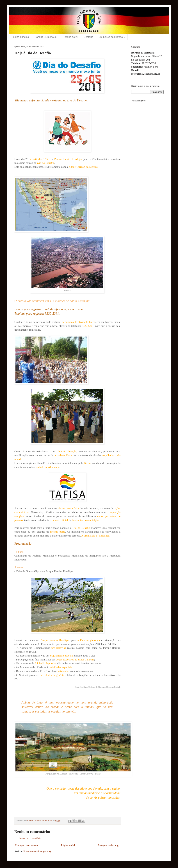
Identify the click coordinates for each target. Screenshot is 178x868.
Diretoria (88, 37)
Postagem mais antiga (109, 845)
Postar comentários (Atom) (37, 852)
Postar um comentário (30, 838)
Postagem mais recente (27, 845)
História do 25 (70, 37)
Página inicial (68, 845)
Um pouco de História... (112, 37)
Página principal (20, 37)
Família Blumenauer (46, 37)
